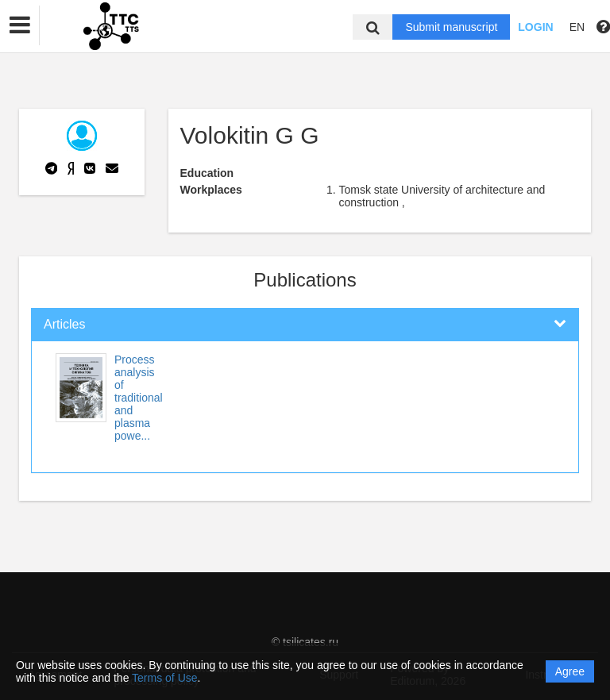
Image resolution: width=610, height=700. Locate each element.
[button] (20, 25)
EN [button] (577, 27)
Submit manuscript (451, 27)
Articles (64, 324)
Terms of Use (164, 678)
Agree (570, 671)
